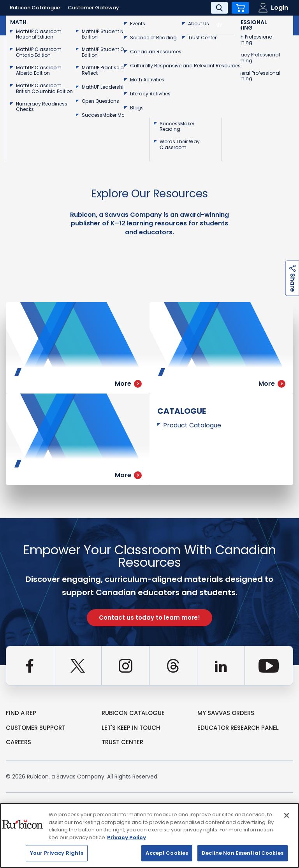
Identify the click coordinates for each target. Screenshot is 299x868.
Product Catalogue (192, 425)
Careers (18, 742)
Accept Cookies (167, 853)
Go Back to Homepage (54, 133)
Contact (267, 25)
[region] (149, 835)
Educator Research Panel (238, 728)
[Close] (287, 815)
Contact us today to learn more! (149, 618)
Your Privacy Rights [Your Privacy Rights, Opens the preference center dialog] (57, 853)
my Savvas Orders (226, 713)
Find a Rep (21, 713)
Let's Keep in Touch (131, 728)
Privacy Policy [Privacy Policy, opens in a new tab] (127, 837)
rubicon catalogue (133, 713)
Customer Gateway (93, 8)
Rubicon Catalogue (35, 8)
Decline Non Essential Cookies (243, 853)
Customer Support (36, 728)
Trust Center (122, 742)
